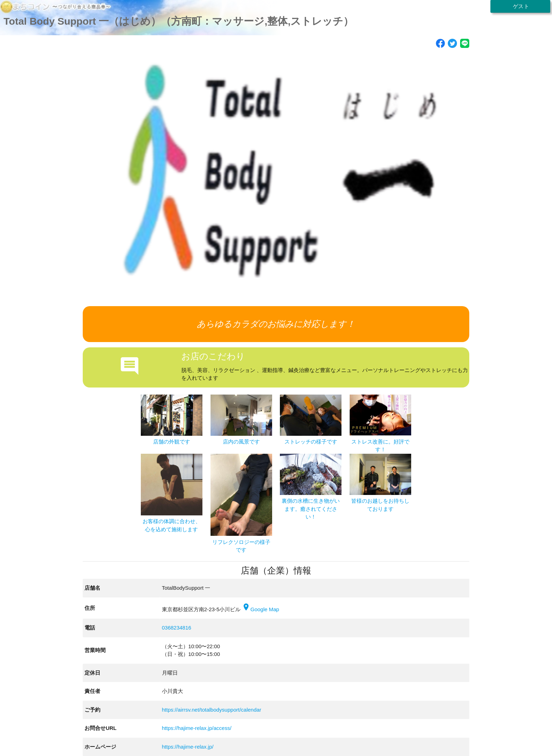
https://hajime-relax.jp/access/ (197, 728)
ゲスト (520, 6)
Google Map (261, 609)
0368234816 (177, 628)
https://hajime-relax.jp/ (188, 747)
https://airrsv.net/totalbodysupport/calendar (212, 710)
